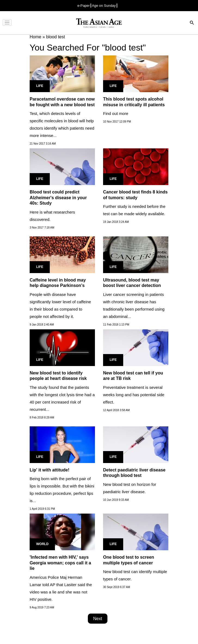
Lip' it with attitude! (49, 470)
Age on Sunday (104, 6)
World (42, 544)
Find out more (116, 113)
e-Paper (83, 6)
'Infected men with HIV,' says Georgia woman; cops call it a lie (60, 563)
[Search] (192, 23)
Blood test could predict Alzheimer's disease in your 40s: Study (58, 198)
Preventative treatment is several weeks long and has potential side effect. (134, 395)
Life (40, 86)
